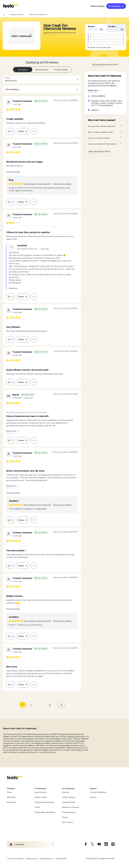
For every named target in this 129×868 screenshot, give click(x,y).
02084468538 (98, 96)
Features (66, 792)
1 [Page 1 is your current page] (23, 705)
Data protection (46, 858)
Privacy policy (32, 858)
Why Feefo (11, 797)
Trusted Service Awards (44, 802)
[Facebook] (85, 844)
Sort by (7, 78)
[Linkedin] (106, 844)
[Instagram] (113, 844)
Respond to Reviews (71, 807)
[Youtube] (99, 844)
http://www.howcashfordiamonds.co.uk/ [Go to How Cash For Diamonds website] (60, 32)
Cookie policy (61, 858)
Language (19, 844)
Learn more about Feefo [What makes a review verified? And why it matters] (99, 151)
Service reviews (42, 70)
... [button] (41, 705)
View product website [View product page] (62, 184)
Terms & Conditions (15, 858)
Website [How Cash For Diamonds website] (95, 110)
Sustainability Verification (45, 812)
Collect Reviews (69, 797)
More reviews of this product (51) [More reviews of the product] (37, 184)
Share (23, 131)
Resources (11, 802)
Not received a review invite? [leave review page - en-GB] (105, 64)
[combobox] (42, 79)
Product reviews (61, 70)
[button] (42, 79)
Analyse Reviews (69, 812)
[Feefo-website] (11, 6)
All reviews (23, 70)
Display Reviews (69, 802)
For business (116, 6)
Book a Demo (68, 822)
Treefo (37, 807)
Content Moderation (98, 792)
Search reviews (98, 6)
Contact (93, 797)
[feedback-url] (13, 109)
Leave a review (41, 792)
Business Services (17, 15)
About (10, 792)
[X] (92, 844)
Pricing (65, 817)
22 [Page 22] (50, 705)
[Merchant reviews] (22, 36)
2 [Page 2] (32, 705)
